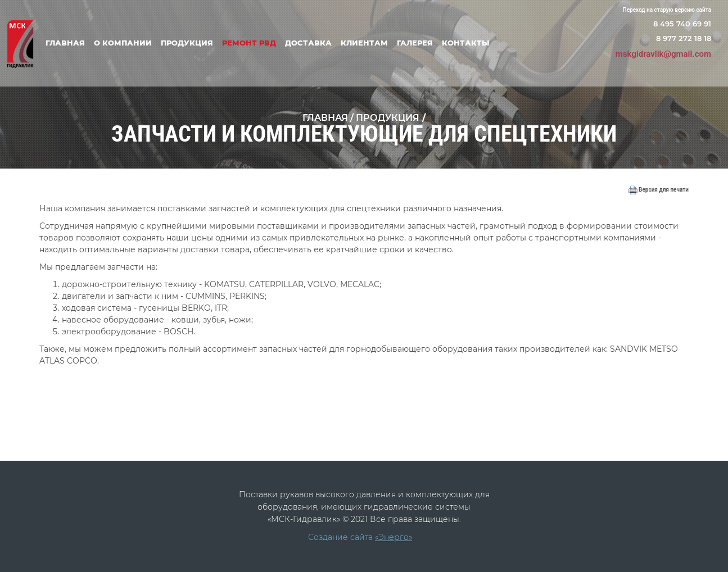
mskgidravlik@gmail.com (663, 54)
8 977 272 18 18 (684, 38)
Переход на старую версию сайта (667, 10)
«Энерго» (394, 537)
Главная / (329, 118)
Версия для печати (659, 190)
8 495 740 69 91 (682, 24)
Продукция (388, 118)
